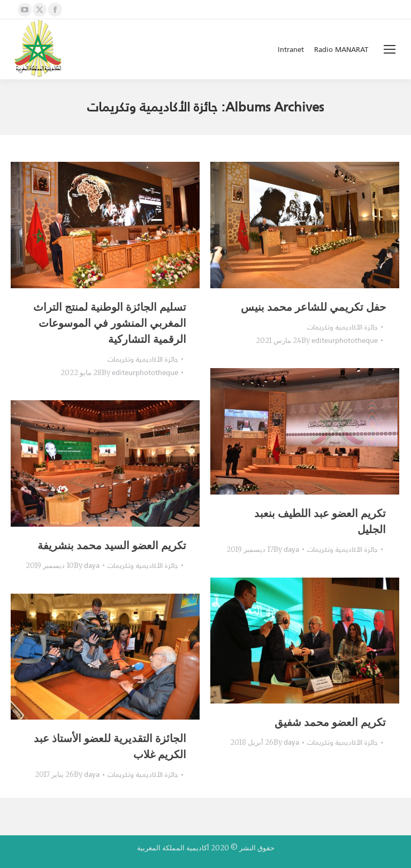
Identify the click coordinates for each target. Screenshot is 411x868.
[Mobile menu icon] (390, 49)
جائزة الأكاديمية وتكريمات (143, 359)
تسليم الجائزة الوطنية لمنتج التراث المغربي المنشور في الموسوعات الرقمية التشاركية (110, 323)
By (140, 373)
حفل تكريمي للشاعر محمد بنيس (313, 307)
